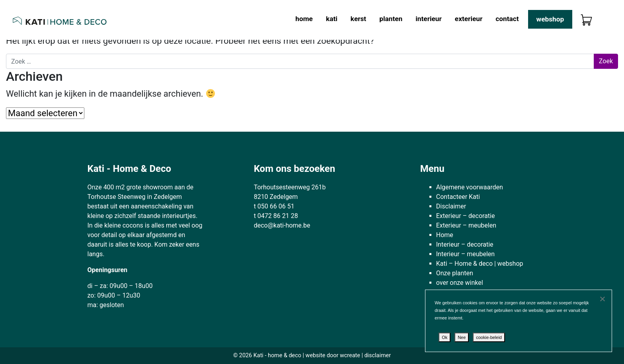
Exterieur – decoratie (466, 216)
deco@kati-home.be (282, 225)
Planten (391, 19)
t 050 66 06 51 (274, 206)
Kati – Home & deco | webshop (480, 264)
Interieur (429, 19)
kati (332, 19)
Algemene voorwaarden (470, 187)
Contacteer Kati (458, 197)
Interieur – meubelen (465, 254)
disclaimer (377, 355)
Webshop (550, 19)
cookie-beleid (489, 337)
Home (304, 19)
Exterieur (469, 19)
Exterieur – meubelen (466, 225)
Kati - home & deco (277, 355)
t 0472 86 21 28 (276, 216)
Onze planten (455, 273)
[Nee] (602, 299)
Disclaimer (451, 206)
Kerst (358, 19)
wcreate (350, 355)
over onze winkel (460, 283)
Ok (445, 337)
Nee (462, 337)
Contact (507, 19)
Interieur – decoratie (465, 244)
